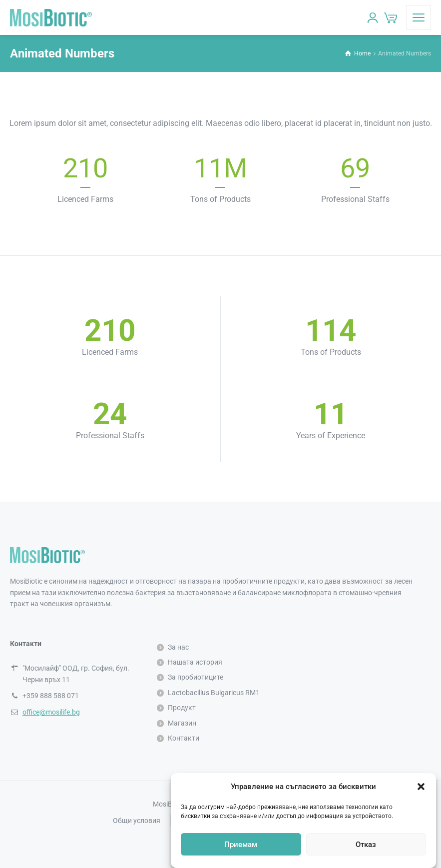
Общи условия (137, 821)
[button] (421, 787)
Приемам (241, 845)
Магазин (182, 723)
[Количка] (391, 17)
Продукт (182, 708)
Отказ (366, 845)
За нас (178, 647)
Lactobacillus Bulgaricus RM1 (214, 693)
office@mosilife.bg (51, 712)
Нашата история (195, 662)
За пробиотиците (196, 677)
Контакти (184, 738)
